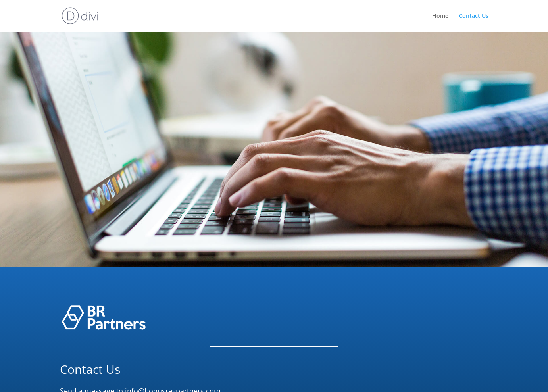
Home (440, 16)
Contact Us (474, 16)
